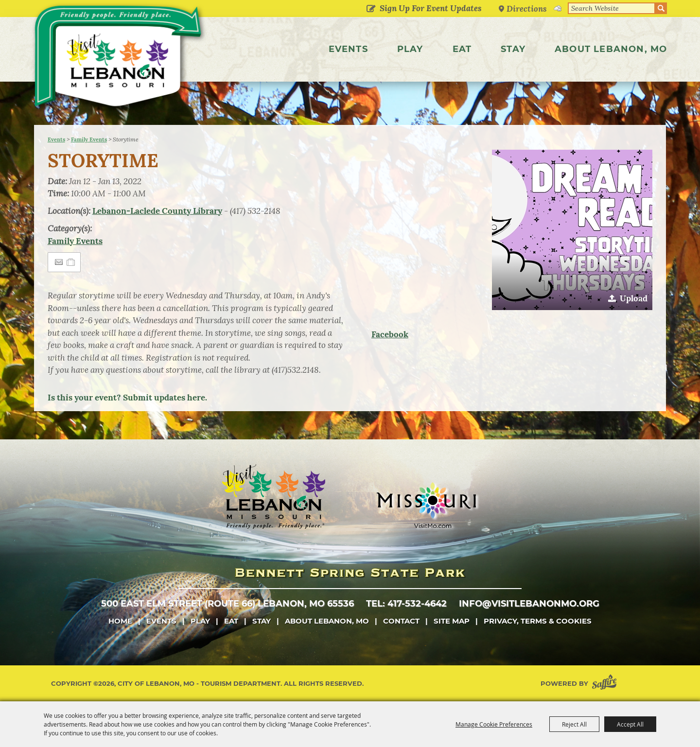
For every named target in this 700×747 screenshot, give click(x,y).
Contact (401, 621)
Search (661, 8)
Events (348, 49)
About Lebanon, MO (611, 49)
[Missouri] (426, 505)
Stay (513, 49)
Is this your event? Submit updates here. (127, 398)
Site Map (452, 621)
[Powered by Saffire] (606, 684)
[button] (572, 230)
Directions (527, 9)
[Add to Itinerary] (71, 262)
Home (120, 621)
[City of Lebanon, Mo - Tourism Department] (121, 60)
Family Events (89, 139)
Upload (634, 298)
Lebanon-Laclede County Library (157, 211)
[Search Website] (612, 8)
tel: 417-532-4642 (406, 604)
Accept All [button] (630, 724)
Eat (462, 49)
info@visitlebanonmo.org (529, 604)
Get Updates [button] (371, 9)
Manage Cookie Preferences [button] (494, 724)
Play (410, 49)
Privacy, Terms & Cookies (538, 621)
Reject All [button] (574, 724)
